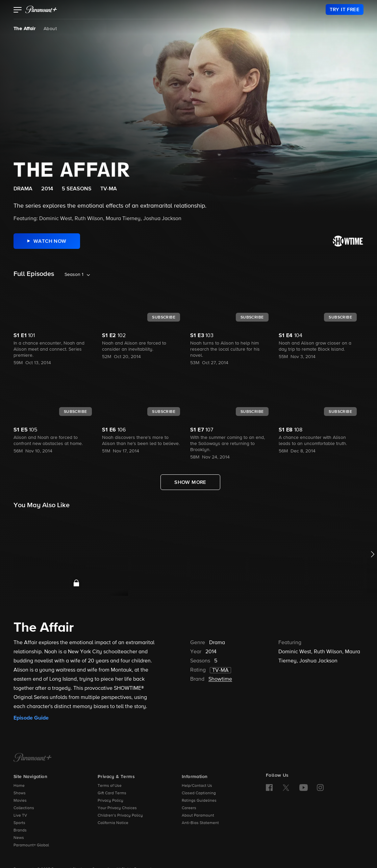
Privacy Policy (110, 801)
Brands (20, 830)
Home (19, 786)
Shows (20, 793)
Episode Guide (31, 718)
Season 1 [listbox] (74, 275)
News (19, 838)
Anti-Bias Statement (200, 823)
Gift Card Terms (112, 793)
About (50, 29)
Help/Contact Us (197, 786)
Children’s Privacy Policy (120, 816)
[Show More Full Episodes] (190, 482)
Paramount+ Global (31, 845)
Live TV (20, 816)
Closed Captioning (199, 793)
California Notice (113, 823)
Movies (20, 801)
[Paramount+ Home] (33, 758)
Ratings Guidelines (199, 801)
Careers (189, 808)
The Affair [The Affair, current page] (24, 29)
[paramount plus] (41, 9)
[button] (18, 10)
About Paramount (198, 816)
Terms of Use (110, 786)
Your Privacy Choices (117, 808)
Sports (19, 823)
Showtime (220, 679)
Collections (24, 808)
